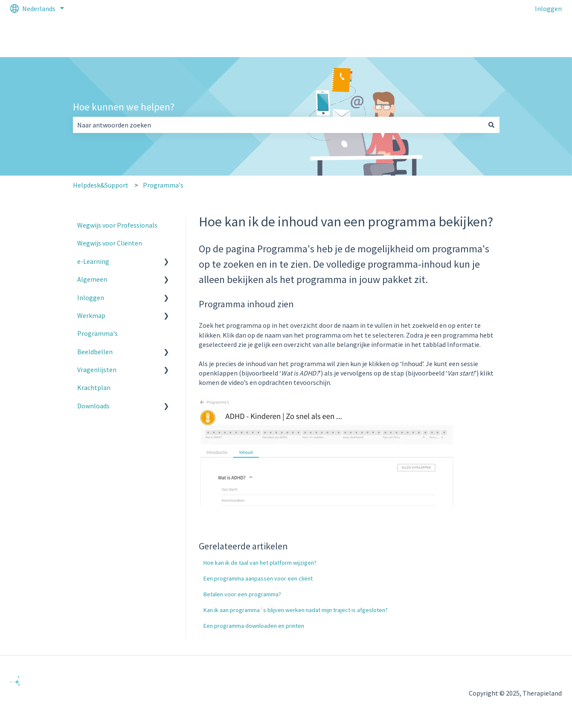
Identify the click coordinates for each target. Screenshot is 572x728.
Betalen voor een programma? (242, 594)
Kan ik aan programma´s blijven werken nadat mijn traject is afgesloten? (296, 610)
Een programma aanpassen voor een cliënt (258, 578)
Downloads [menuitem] (93, 406)
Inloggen (548, 9)
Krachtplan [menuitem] (94, 387)
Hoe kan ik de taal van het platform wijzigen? (260, 563)
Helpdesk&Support (101, 185)
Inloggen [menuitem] (91, 298)
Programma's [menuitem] (97, 333)
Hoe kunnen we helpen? (124, 107)
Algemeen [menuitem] (92, 279)
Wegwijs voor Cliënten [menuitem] (110, 243)
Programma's (163, 185)
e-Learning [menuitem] (93, 261)
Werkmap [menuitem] (91, 315)
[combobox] (278, 125)
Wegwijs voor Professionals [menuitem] (117, 225)
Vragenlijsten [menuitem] (97, 370)
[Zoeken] (491, 125)
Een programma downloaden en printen (254, 626)
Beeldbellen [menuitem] (95, 352)
